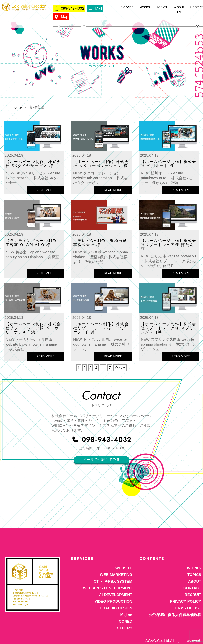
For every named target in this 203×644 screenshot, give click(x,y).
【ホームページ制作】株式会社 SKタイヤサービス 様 (33, 164)
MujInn (126, 615)
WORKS (194, 568)
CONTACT (192, 588)
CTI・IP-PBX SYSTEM (113, 581)
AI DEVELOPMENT (116, 595)
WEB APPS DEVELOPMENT (108, 588)
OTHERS (124, 628)
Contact (196, 7)
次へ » (120, 368)
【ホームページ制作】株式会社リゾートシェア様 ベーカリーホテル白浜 (33, 328)
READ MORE (45, 190)
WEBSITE (124, 568)
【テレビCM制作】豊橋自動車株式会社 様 (100, 243)
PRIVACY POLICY (186, 601)
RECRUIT (193, 595)
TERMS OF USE (187, 608)
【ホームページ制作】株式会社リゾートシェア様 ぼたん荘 (169, 245)
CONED (125, 621)
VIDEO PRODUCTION (113, 601)
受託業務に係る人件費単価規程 (175, 615)
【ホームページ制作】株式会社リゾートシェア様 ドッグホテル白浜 (101, 328)
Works (145, 7)
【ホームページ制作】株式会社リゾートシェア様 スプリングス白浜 (169, 328)
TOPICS (194, 575)
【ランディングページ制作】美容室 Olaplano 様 (33, 243)
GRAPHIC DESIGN (116, 608)
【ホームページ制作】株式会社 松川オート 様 (169, 164)
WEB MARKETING (116, 575)
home (17, 107)
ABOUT (195, 581)
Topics (162, 7)
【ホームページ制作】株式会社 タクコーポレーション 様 (101, 164)
